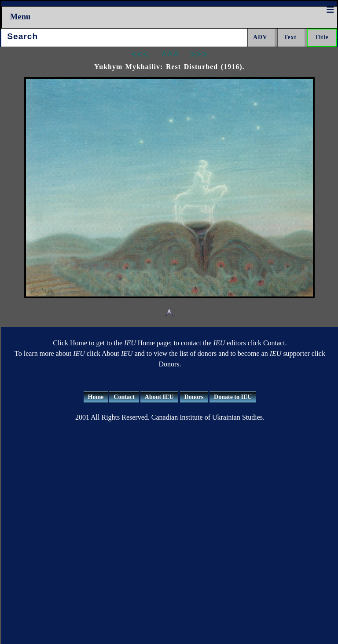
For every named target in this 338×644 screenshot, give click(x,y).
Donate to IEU (233, 397)
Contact (124, 397)
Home (96, 397)
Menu (20, 16)
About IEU (159, 397)
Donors (194, 397)
